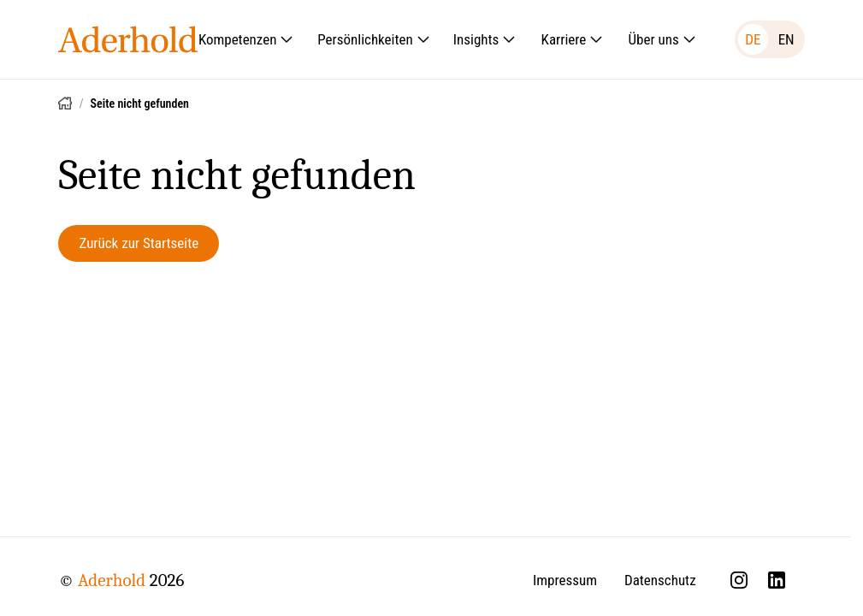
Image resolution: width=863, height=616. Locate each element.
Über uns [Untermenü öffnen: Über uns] (662, 39)
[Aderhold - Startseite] (128, 39)
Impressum (565, 580)
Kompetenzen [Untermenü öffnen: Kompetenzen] (246, 39)
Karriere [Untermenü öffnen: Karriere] (573, 39)
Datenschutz (660, 580)
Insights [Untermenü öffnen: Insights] (485, 39)
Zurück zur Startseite (139, 243)
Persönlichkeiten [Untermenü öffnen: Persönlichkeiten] (373, 39)
